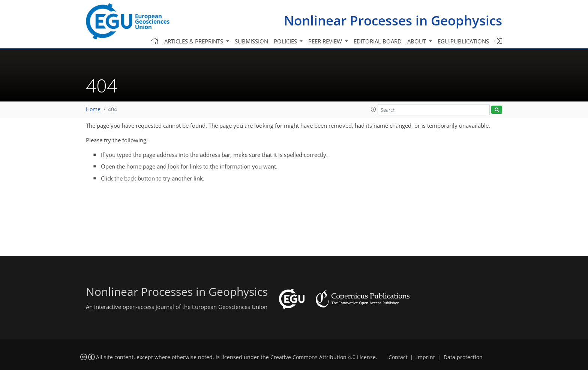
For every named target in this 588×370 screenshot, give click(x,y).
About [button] (417, 41)
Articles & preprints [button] (194, 41)
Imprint (426, 357)
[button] (373, 109)
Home (93, 109)
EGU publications (463, 41)
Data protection (463, 357)
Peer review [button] (326, 41)
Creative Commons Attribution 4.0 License (323, 357)
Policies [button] (286, 41)
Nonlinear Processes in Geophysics (393, 20)
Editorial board (378, 41)
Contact (398, 357)
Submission (251, 41)
